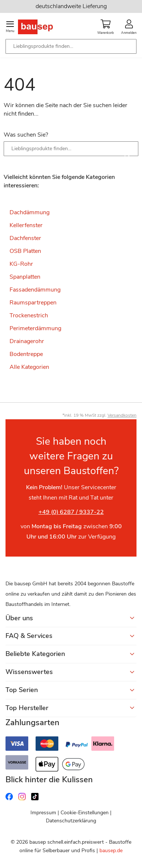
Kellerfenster (26, 225)
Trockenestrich (29, 315)
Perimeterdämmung (35, 328)
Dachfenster (25, 238)
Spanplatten (25, 277)
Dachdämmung (30, 212)
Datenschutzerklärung (71, 821)
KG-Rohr (21, 264)
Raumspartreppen (33, 303)
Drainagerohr (27, 341)
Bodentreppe (26, 354)
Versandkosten (122, 415)
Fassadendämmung (35, 290)
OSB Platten (25, 251)
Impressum (43, 813)
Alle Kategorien (29, 367)
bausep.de (111, 851)
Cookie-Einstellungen (85, 813)
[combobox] (71, 46)
